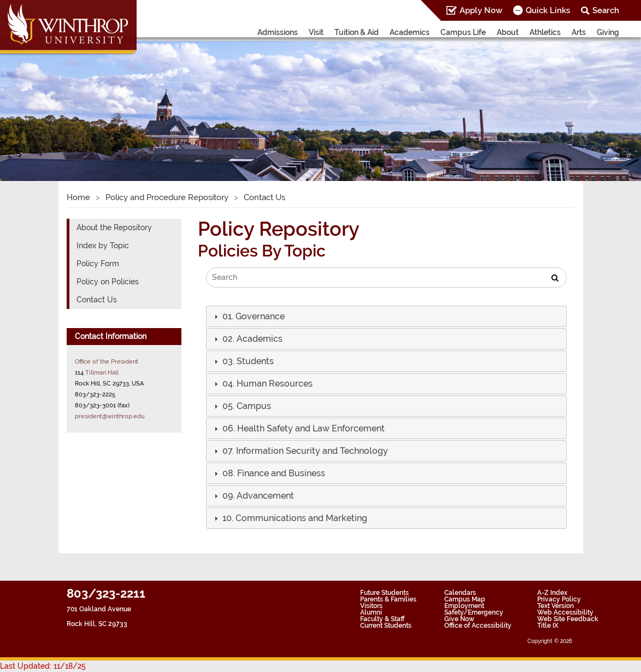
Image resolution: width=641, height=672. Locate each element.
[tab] (386, 316)
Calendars (460, 593)
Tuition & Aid (357, 32)
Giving (608, 32)
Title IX (548, 626)
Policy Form (98, 264)
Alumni (371, 612)
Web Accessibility (565, 612)
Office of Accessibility (478, 626)
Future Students (384, 593)
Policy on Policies (108, 282)
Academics (410, 32)
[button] (48, 100)
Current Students (386, 626)
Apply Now (481, 10)
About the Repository (114, 227)
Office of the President (107, 361)
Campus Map (465, 599)
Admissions (278, 32)
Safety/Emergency (474, 612)
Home (78, 197)
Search (606, 10)
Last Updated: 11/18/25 (43, 666)
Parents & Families (388, 599)
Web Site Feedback (568, 619)
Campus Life (463, 32)
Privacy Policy (559, 599)
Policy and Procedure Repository (167, 197)
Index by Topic (103, 246)
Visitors (371, 606)
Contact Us (97, 300)
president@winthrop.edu (110, 416)
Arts (579, 32)
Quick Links (548, 10)
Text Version (555, 606)
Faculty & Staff (382, 619)
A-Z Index (552, 593)
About (508, 32)
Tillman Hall (102, 372)
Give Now (459, 619)
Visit (316, 32)
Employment (464, 606)
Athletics (545, 32)
